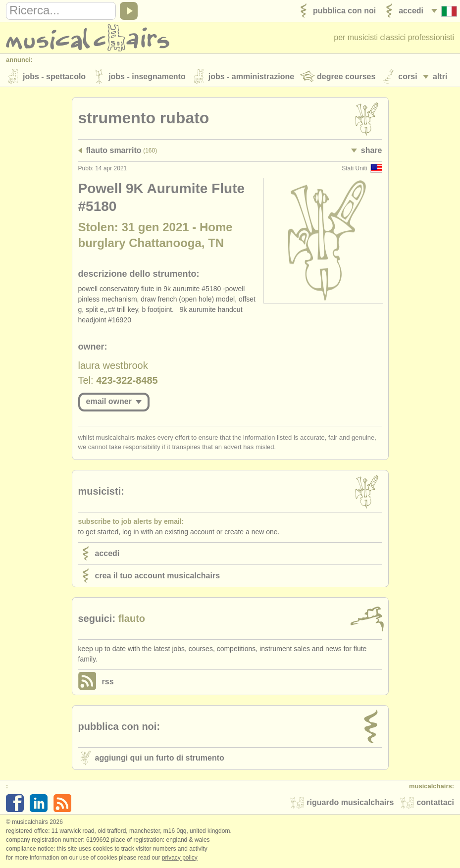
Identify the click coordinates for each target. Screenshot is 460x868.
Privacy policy (180, 858)
